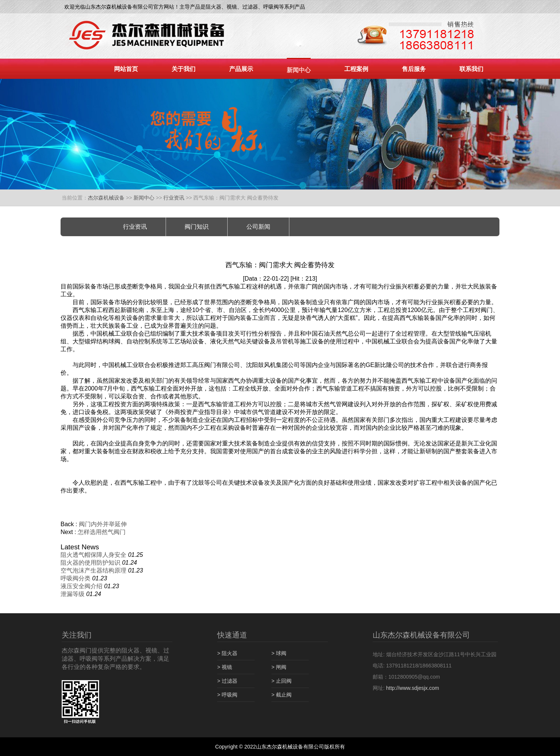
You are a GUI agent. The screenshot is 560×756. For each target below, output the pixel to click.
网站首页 (126, 69)
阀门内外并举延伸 (103, 524)
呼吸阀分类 (76, 578)
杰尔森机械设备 (106, 198)
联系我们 (471, 69)
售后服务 (414, 69)
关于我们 (184, 69)
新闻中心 (299, 70)
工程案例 (356, 69)
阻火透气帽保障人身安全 (93, 555)
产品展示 (241, 69)
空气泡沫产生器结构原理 (93, 570)
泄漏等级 (73, 594)
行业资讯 (174, 198)
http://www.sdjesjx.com (413, 688)
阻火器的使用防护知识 (90, 563)
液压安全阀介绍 (81, 586)
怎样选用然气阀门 (102, 532)
